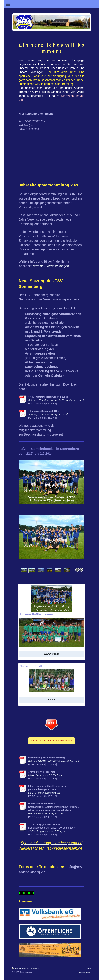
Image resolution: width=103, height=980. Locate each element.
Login (88, 969)
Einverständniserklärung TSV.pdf (46, 814)
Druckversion (21, 969)
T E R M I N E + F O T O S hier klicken (52, 740)
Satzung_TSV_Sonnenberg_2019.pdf (48, 414)
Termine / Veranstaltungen (51, 266)
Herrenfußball (51, 654)
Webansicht (85, 972)
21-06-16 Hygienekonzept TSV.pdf (47, 831)
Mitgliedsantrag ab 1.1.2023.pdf (45, 775)
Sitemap (35, 969)
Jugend (51, 700)
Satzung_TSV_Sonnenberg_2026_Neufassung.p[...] (56, 400)
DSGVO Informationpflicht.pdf (44, 793)
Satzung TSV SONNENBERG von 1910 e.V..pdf (54, 761)
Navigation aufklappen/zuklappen (51, 4)
